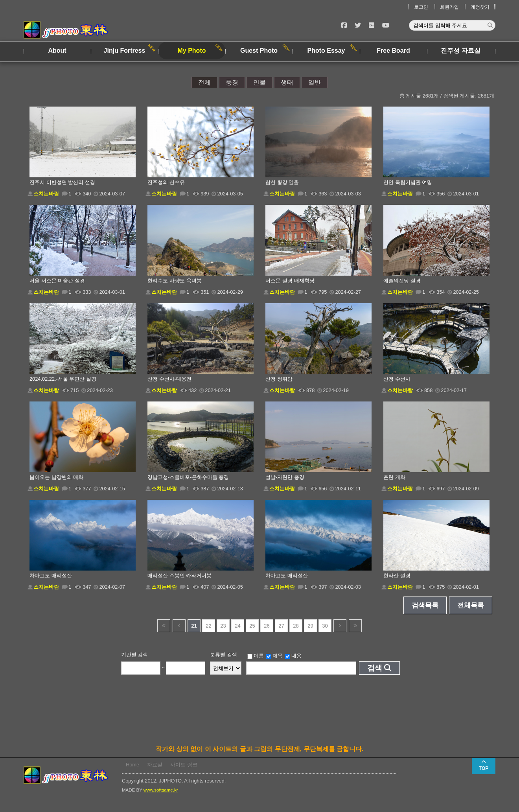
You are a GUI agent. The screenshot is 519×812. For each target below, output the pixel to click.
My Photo (192, 51)
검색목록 (425, 605)
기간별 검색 (135, 655)
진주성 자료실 (460, 51)
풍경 (232, 82)
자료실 (155, 765)
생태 (287, 82)
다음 (340, 626)
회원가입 (449, 7)
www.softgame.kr (161, 790)
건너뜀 (164, 626)
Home (133, 765)
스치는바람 (46, 194)
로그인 (421, 7)
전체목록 (471, 605)
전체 (204, 82)
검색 (375, 668)
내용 (293, 656)
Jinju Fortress (125, 51)
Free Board (393, 51)
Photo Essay (326, 51)
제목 (274, 656)
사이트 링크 (184, 765)
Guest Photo (259, 51)
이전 (179, 626)
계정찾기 (480, 7)
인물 (259, 82)
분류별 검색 (224, 655)
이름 (256, 656)
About (57, 51)
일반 (315, 82)
